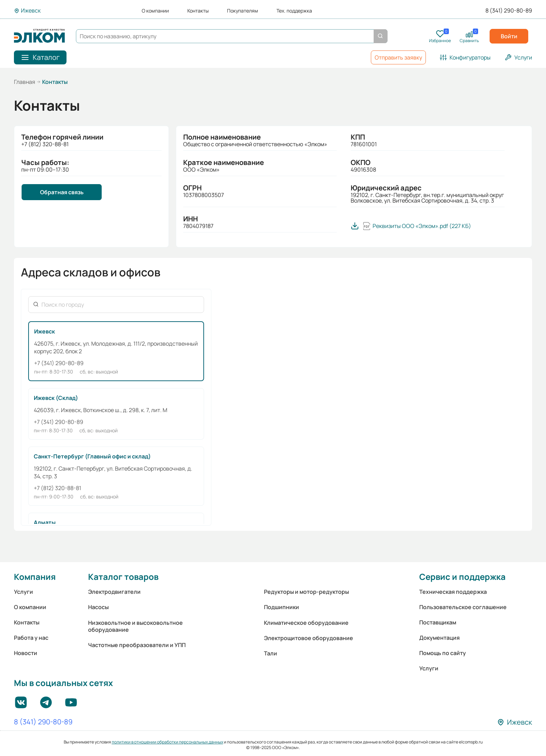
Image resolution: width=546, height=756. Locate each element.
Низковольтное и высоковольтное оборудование (135, 626)
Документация (439, 638)
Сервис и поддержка (462, 577)
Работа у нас (31, 638)
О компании (155, 11)
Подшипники (282, 607)
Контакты (198, 11)
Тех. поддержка (294, 11)
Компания (35, 577)
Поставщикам (438, 622)
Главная (25, 82)
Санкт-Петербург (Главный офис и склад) (92, 456)
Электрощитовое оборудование (309, 638)
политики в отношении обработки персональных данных (167, 742)
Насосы (98, 607)
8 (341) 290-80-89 (509, 11)
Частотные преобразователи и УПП (137, 645)
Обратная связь (62, 192)
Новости (26, 653)
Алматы (45, 522)
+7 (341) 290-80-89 (59, 363)
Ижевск (45, 331)
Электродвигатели (114, 592)
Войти (509, 36)
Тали (271, 653)
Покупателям (243, 11)
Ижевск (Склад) (56, 398)
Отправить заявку (398, 57)
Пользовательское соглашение (463, 607)
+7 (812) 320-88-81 (57, 488)
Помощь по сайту (443, 653)
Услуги (24, 592)
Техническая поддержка (453, 592)
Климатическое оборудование (306, 623)
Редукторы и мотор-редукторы (306, 592)
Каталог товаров (123, 577)
